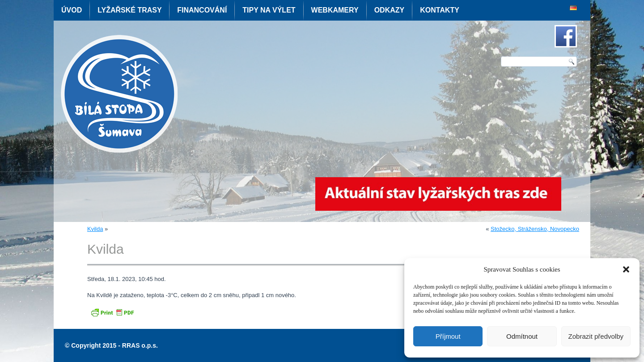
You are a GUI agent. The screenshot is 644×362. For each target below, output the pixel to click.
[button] (626, 269)
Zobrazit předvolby (596, 336)
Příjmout (448, 336)
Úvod (72, 10)
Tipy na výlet (269, 10)
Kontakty (440, 10)
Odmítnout (522, 336)
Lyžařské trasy (129, 10)
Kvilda (95, 229)
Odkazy (390, 10)
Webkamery (335, 10)
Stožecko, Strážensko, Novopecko (535, 229)
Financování (202, 10)
